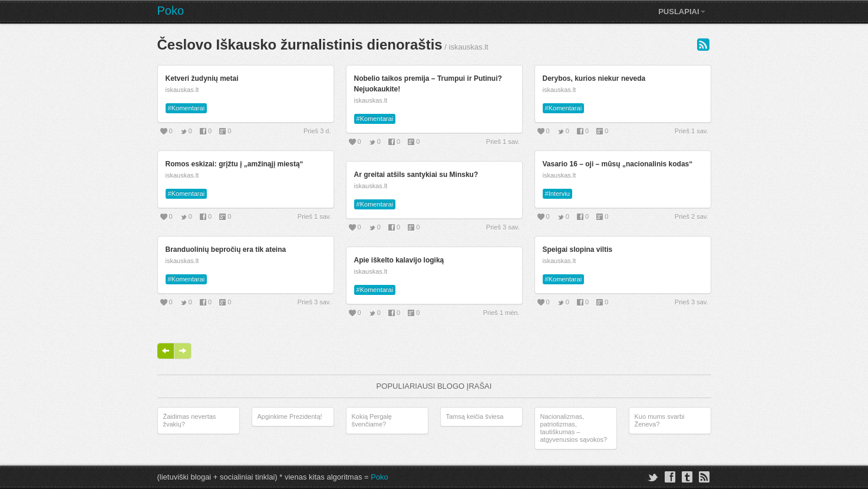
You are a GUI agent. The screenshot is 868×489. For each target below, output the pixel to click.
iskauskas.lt (182, 90)
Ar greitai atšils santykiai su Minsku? (416, 175)
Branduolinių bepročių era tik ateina (226, 250)
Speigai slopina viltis (578, 250)
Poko (171, 11)
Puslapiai (681, 12)
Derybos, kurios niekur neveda (594, 78)
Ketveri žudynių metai (202, 78)
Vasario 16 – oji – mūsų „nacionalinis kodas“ (618, 164)
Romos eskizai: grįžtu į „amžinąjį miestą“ (235, 164)
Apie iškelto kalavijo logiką (399, 260)
